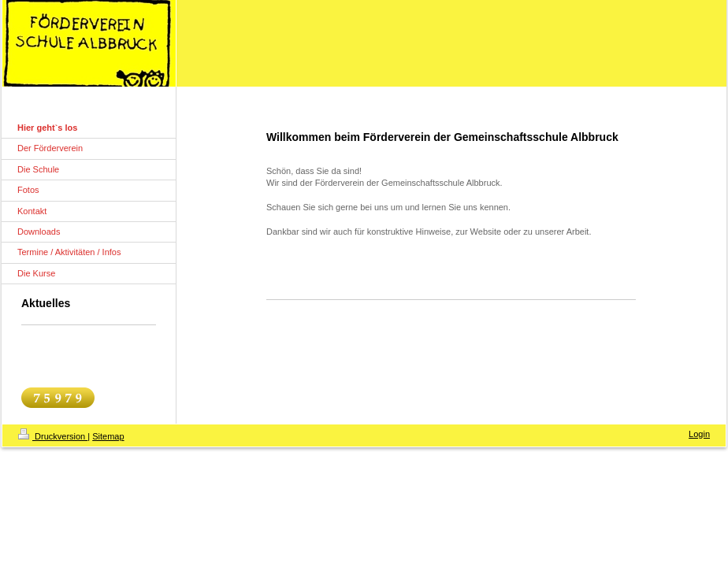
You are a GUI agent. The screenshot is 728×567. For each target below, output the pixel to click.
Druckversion (53, 436)
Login (699, 434)
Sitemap (108, 436)
